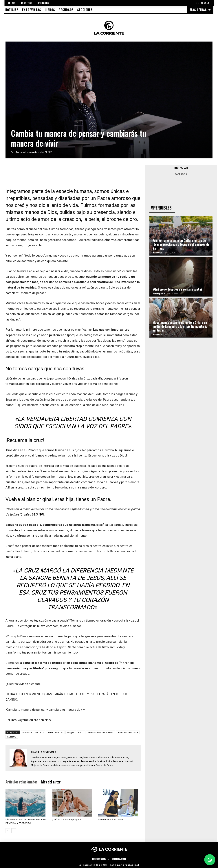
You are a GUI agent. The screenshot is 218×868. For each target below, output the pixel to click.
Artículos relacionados (22, 782)
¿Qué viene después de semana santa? (177, 289)
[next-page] (14, 831)
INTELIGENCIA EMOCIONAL (101, 732)
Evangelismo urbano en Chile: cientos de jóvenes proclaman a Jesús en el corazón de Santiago (181, 244)
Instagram (181, 168)
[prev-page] (8, 831)
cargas (71, 732)
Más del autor (51, 782)
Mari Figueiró (159, 293)
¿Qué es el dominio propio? (66, 820)
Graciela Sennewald (26, 152)
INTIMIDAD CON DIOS (33, 732)
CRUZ (81, 732)
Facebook (181, 174)
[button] (203, 3)
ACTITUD (12, 737)
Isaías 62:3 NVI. (34, 514)
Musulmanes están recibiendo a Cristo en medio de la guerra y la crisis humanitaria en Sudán (180, 326)
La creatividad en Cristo (110, 820)
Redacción (157, 253)
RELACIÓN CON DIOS (128, 732)
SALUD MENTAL (55, 732)
